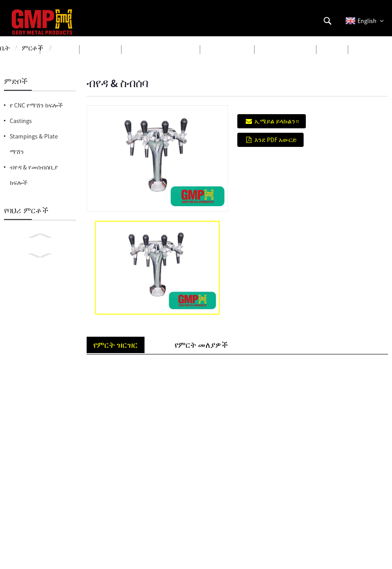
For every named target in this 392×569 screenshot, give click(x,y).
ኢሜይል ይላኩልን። (277, 121)
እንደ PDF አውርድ (276, 140)
